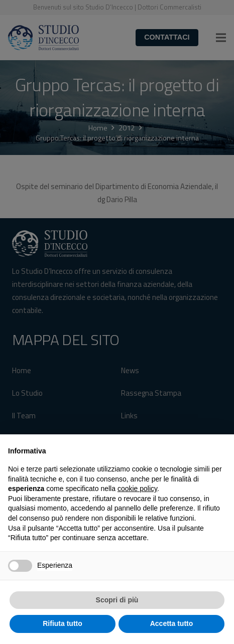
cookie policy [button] (137, 489)
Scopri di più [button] (117, 600)
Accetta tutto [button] (172, 623)
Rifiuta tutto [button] (63, 623)
